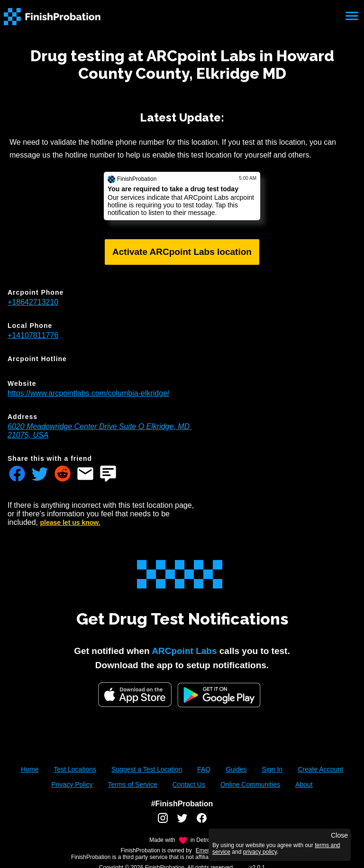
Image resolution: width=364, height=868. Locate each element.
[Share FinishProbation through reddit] (63, 475)
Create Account (320, 769)
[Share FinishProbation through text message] (108, 475)
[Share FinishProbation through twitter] (40, 475)
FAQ (204, 769)
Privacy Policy (72, 784)
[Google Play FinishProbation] (219, 696)
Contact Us (189, 784)
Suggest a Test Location (147, 769)
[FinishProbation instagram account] (163, 821)
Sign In (273, 769)
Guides (236, 769)
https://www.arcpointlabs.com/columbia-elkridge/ (88, 393)
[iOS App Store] (135, 695)
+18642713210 (33, 302)
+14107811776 (33, 335)
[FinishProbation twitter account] (182, 821)
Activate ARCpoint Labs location (182, 252)
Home (30, 769)
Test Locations (75, 769)
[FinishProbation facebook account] (202, 821)
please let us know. (70, 523)
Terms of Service (132, 784)
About (304, 784)
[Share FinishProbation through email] (85, 475)
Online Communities (250, 784)
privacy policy (260, 852)
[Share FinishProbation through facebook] (17, 475)
